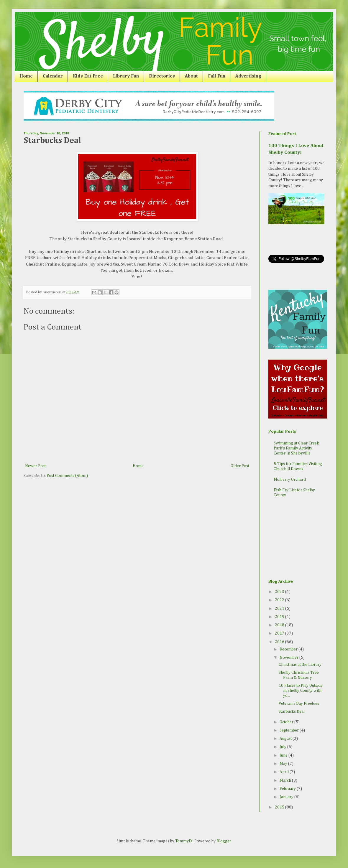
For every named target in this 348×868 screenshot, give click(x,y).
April (285, 772)
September (290, 730)
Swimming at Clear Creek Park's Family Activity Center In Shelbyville (296, 448)
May (284, 764)
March (286, 780)
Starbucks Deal (292, 711)
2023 (280, 592)
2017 (280, 633)
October (287, 722)
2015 (280, 807)
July (283, 747)
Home (26, 76)
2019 (280, 617)
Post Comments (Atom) (67, 476)
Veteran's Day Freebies (299, 704)
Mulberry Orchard (290, 480)
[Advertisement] (298, 539)
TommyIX (184, 841)
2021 (280, 609)
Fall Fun (217, 76)
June (284, 755)
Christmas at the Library (300, 665)
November (289, 658)
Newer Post (35, 466)
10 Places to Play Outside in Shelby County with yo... (301, 691)
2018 (280, 625)
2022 (280, 600)
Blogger (224, 841)
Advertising (248, 76)
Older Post (240, 466)
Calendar (53, 76)
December (289, 649)
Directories (162, 76)
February (288, 789)
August (286, 739)
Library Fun (126, 76)
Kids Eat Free (88, 76)
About (191, 76)
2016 (280, 642)
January (287, 797)
